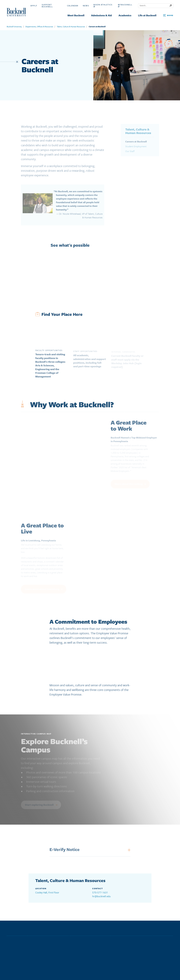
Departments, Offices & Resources (39, 27)
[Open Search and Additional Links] (168, 16)
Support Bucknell (47, 6)
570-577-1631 (100, 892)
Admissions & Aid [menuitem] (101, 15)
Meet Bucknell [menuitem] (76, 15)
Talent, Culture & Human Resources (71, 27)
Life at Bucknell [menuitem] (147, 15)
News (86, 6)
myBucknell (125, 5)
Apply (34, 6)
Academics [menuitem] (125, 15)
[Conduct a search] (154, 6)
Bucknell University (14, 27)
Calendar (73, 6)
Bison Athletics (103, 5)
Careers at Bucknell (97, 27)
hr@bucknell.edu (101, 896)
